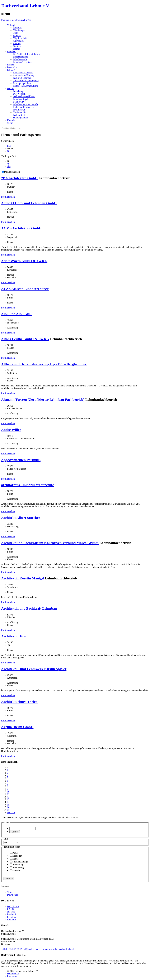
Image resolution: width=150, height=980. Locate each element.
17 (8, 810)
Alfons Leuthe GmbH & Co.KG (25, 339)
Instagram (12, 917)
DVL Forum (13, 906)
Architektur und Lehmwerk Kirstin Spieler (34, 669)
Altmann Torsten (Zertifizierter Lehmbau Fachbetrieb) (43, 400)
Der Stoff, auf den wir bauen (26, 54)
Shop (10, 892)
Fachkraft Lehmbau (22, 78)
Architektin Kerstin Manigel (23, 578)
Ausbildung (17, 865)
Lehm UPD (18, 102)
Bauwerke (12, 67)
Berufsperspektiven (22, 83)
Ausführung (17, 868)
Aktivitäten (18, 41)
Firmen (10, 65)
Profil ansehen (8, 197)
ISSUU (10, 909)
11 (8, 794)
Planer (14, 853)
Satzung (17, 43)
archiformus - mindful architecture (28, 485)
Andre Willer (11, 430)
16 (8, 807)
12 (8, 797)
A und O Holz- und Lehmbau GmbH (29, 203)
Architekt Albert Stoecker (21, 518)
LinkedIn (11, 920)
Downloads (12, 895)
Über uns (17, 28)
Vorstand (17, 46)
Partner (16, 49)
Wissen (10, 88)
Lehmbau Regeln (21, 99)
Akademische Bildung (24, 75)
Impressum (12, 976)
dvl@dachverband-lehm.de (36, 949)
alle (9, 166)
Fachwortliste (19, 115)
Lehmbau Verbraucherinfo (25, 104)
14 (8, 802)
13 (8, 799)
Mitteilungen (19, 30)
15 (8, 805)
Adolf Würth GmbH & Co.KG (24, 261)
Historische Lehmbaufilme (26, 86)
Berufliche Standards (23, 73)
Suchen (15, 832)
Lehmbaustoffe (20, 59)
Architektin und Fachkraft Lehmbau (29, 608)
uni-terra (11, 912)
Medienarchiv (20, 112)
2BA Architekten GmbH (19, 178)
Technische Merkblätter (24, 96)
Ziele (15, 33)
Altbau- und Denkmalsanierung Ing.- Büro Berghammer (44, 364)
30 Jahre (17, 36)
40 (8, 164)
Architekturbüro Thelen (19, 702)
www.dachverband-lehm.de (62, 949)
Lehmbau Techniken (23, 62)
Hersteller (16, 856)
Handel (15, 859)
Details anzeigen (11, 172)
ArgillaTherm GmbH (17, 727)
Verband (11, 25)
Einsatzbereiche (20, 57)
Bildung (11, 70)
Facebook (12, 914)
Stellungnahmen (21, 118)
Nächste (11, 813)
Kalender (11, 120)
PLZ (9, 146)
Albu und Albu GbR (16, 314)
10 (8, 791)
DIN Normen (19, 94)
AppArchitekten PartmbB (21, 460)
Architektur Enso (14, 636)
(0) (12, 949)
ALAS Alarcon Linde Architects (25, 289)
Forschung (18, 91)
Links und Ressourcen (23, 107)
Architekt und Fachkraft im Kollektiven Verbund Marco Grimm (50, 543)
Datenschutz (13, 974)
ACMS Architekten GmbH (21, 228)
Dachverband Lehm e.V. (25, 6)
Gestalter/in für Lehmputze (26, 81)
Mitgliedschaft (20, 38)
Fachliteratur (19, 110)
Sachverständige (19, 862)
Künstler (15, 870)
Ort (9, 151)
